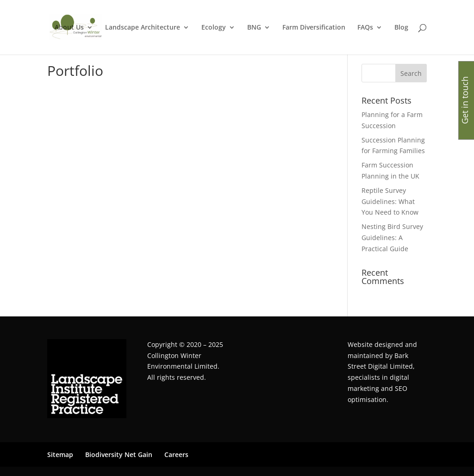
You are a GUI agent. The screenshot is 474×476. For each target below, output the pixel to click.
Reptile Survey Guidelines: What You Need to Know (390, 201)
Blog (401, 28)
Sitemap (60, 454)
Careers (176, 454)
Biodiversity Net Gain (119, 454)
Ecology (214, 28)
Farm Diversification (314, 28)
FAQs (365, 28)
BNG (254, 28)
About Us (69, 28)
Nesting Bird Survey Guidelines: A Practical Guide (392, 238)
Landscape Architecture (143, 28)
